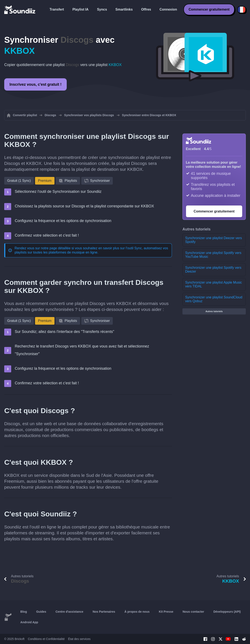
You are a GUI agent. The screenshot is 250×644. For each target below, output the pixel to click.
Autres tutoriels (214, 311)
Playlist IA (80, 9)
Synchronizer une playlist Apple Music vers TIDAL (214, 284)
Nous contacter (193, 612)
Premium (45, 181)
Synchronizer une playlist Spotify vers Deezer (213, 270)
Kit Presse (166, 612)
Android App (29, 622)
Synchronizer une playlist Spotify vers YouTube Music (213, 255)
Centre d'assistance (69, 612)
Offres (146, 9)
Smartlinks (124, 9)
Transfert (57, 9)
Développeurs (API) (227, 612)
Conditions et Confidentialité (46, 639)
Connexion (168, 9)
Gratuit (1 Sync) (19, 181)
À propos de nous (137, 612)
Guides (41, 612)
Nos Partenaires (104, 612)
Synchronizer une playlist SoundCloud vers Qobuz (214, 299)
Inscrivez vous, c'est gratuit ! (35, 84)
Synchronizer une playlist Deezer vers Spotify (214, 240)
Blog (24, 612)
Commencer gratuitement (209, 9)
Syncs (102, 9)
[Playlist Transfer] (20, 10)
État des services (79, 639)
